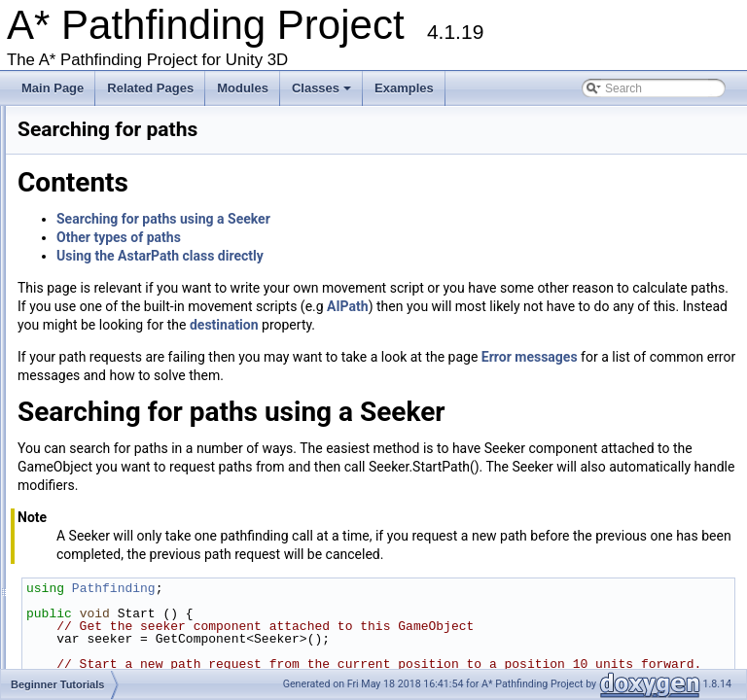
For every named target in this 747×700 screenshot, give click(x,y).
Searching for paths (97, 325)
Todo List (28, 491)
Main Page (53, 88)
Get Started (35, 140)
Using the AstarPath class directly (403, 256)
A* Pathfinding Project (72, 122)
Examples (404, 88)
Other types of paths (362, 237)
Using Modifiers (87, 399)
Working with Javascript (66, 380)
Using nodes (79, 343)
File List (51, 602)
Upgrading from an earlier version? (95, 177)
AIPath (421, 325)
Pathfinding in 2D (91, 417)
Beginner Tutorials (78, 269)
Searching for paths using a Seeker (407, 219)
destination (545, 343)
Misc (43, 472)
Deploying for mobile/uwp (112, 362)
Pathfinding (357, 644)
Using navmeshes (93, 306)
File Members (67, 620)
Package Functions (81, 565)
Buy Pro (26, 195)
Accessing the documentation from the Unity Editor (136, 158)
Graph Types (64, 251)
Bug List (26, 528)
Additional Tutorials (80, 454)
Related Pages (150, 88)
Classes (323, 93)
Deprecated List (46, 509)
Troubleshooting (47, 214)
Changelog (33, 232)
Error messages (88, 436)
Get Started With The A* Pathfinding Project (160, 288)
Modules (243, 88)
